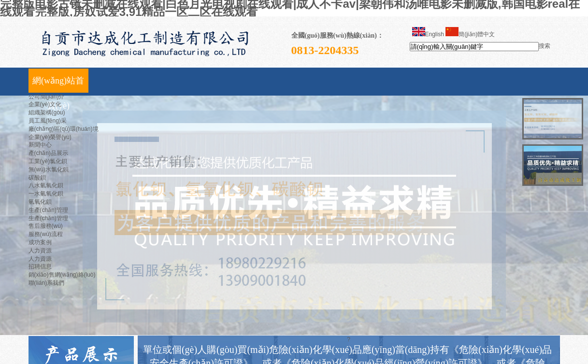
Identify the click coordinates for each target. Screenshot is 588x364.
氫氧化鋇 (40, 202)
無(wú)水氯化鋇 (49, 169)
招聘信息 (40, 266)
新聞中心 (40, 145)
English (428, 34)
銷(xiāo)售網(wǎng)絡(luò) (62, 275)
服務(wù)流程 (46, 234)
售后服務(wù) (46, 226)
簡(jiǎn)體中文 (470, 34)
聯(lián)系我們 (47, 283)
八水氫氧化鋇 (46, 185)
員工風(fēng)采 (48, 121)
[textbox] (474, 47)
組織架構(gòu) (47, 112)
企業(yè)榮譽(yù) (50, 137)
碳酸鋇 (37, 178)
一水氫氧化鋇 (46, 194)
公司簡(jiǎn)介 (47, 97)
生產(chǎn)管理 (48, 210)
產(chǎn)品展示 (48, 153)
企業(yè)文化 (45, 104)
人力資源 (40, 251)
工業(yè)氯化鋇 (48, 161)
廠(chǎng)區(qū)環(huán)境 (64, 129)
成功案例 (40, 242)
